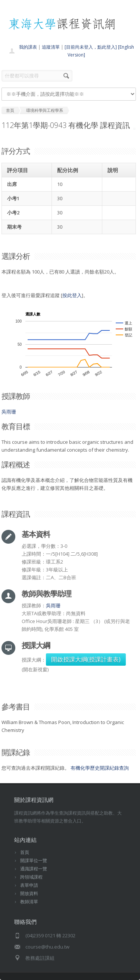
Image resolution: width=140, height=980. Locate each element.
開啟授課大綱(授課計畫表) (86, 659)
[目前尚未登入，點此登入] (91, 47)
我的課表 (28, 47)
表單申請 (29, 885)
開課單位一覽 (34, 860)
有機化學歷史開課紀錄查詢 (100, 768)
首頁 (25, 852)
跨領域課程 (31, 877)
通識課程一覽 (34, 869)
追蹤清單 (51, 47)
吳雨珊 (9, 412)
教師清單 (29, 902)
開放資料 (29, 893)
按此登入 (72, 295)
